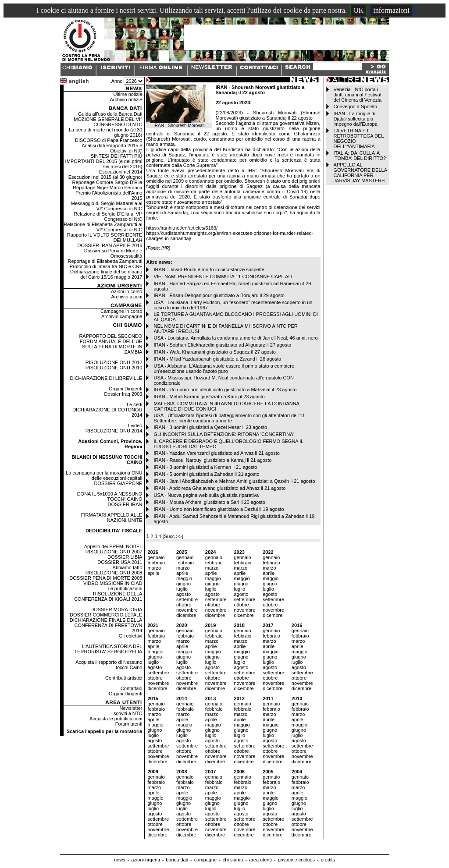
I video (135, 425)
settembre (187, 599)
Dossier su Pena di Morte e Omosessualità (113, 253)
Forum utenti (129, 724)
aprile (153, 573)
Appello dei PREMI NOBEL (113, 546)
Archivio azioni (127, 297)
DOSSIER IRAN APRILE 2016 (110, 245)
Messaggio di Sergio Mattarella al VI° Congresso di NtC (107, 206)
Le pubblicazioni (125, 588)
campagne (205, 860)
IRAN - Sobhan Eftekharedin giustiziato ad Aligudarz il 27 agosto (222, 345)
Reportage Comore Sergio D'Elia (107, 182)
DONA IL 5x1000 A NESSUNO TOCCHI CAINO (110, 496)
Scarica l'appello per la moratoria (105, 731)
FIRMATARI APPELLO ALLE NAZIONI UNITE (112, 517)
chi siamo (233, 860)
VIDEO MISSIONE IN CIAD (113, 583)
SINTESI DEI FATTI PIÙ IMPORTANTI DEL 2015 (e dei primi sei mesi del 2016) (104, 161)
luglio (182, 589)
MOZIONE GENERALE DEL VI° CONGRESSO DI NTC (108, 122)
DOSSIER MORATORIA (116, 609)
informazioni (391, 10)
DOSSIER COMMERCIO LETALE (106, 615)
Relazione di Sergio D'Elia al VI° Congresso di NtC (108, 216)
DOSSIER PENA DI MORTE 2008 (106, 578)
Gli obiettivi (131, 636)
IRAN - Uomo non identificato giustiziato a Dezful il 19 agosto (219, 509)
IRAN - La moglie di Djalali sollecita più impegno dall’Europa (356, 119)
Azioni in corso (127, 291)
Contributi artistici (124, 678)
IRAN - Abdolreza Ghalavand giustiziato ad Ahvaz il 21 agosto (219, 488)
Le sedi (134, 404)
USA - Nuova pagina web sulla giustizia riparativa (206, 495)
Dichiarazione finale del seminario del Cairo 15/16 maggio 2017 (106, 274)
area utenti (260, 860)
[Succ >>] (173, 536)
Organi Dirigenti (125, 389)
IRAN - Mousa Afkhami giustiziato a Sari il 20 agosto (209, 502)
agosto (184, 594)
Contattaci (132, 688)
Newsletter (131, 708)
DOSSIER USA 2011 (120, 562)
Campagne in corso (121, 311)
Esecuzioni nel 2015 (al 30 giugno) (105, 177)
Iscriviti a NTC (127, 713)
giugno (184, 584)
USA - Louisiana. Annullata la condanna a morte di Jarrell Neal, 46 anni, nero (235, 338)
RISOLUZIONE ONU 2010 (114, 368)
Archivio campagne (122, 316)
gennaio (156, 557)
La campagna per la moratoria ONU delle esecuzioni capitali (104, 475)
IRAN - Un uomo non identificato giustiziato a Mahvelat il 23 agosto (225, 390)
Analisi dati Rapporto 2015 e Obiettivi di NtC (112, 148)
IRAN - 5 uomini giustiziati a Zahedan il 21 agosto (206, 474)
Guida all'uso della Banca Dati (110, 114)
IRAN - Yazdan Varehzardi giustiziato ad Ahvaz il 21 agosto (216, 453)
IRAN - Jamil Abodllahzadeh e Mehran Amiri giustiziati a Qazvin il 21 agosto (234, 481)
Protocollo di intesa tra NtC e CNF (106, 266)
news (120, 860)
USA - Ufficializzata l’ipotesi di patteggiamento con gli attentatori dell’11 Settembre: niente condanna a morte (229, 418)
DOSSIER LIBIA (125, 557)
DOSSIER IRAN (125, 504)
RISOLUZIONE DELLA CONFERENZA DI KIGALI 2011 (108, 596)
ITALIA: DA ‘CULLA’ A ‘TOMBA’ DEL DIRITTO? (360, 156)
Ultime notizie (128, 94)
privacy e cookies (296, 860)
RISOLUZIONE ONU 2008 (114, 573)
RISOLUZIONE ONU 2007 (114, 552)
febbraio (156, 563)
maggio (184, 578)
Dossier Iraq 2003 (123, 394)
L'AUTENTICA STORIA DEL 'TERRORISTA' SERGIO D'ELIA (108, 649)
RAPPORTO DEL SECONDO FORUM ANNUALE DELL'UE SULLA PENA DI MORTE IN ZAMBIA (110, 344)
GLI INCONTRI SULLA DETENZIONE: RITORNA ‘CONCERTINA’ (224, 434)
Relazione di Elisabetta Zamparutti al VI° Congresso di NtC (103, 227)
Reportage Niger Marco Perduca (107, 188)
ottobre (184, 605)
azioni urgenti (145, 860)
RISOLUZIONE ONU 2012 (114, 362)
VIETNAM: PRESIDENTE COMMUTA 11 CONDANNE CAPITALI (223, 276)
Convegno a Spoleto (356, 106)
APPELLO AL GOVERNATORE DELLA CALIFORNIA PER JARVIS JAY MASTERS (360, 173)
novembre (187, 610)
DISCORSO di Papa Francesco (109, 140)
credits (328, 860)
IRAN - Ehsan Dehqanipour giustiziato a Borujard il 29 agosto (219, 295)
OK (358, 10)
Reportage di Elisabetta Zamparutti (105, 261)
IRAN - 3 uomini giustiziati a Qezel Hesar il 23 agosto (210, 427)
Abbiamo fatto (128, 567)
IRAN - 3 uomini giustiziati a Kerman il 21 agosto (205, 467)
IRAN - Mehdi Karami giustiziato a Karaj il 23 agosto (209, 397)
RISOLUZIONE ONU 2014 (114, 431)
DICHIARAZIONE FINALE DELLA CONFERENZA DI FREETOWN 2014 (106, 625)
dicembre (186, 615)
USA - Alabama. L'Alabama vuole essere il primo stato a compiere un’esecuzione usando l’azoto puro (224, 368)
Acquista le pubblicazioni (116, 719)
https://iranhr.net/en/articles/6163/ (182, 228)
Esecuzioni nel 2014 (121, 172)
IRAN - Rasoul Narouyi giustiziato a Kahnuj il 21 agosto (212, 460)
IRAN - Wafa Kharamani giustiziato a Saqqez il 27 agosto (214, 352)
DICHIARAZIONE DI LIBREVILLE (106, 378)
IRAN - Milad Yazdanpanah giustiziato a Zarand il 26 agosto (217, 359)
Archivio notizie (126, 99)
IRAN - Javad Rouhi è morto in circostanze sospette (209, 269)
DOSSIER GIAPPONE (118, 483)
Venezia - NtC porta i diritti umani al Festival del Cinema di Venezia (358, 95)
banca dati (177, 860)
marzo (154, 568)
